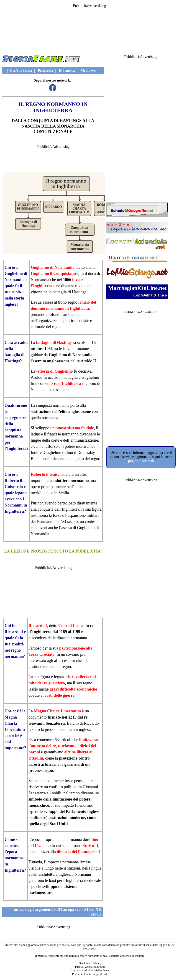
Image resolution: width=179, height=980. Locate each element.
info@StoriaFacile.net (97, 970)
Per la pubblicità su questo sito (90, 974)
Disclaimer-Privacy (90, 963)
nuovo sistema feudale (75, 428)
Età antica (67, 70)
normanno (55, 308)
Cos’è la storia (21, 70)
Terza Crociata (41, 654)
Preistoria (45, 70)
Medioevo (88, 70)
